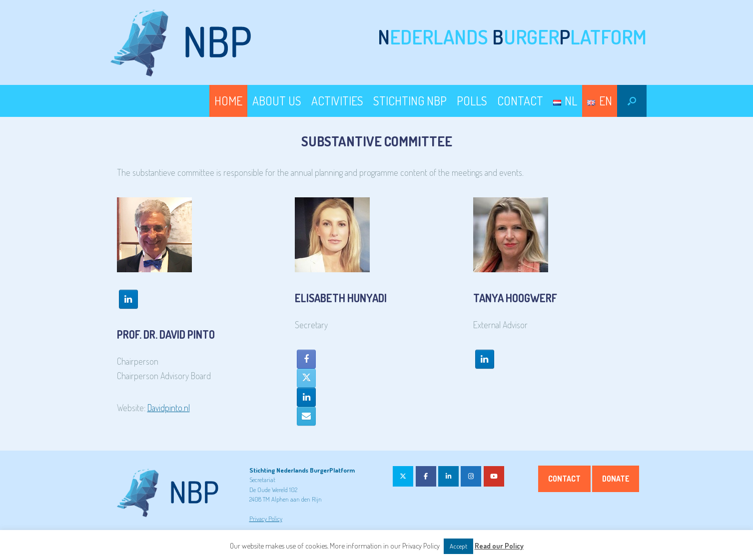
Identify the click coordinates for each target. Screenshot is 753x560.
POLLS (472, 101)
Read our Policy (499, 546)
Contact (564, 479)
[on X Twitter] (403, 476)
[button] (632, 101)
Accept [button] (458, 546)
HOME (228, 101)
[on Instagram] (471, 476)
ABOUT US (277, 101)
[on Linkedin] (448, 476)
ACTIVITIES (337, 101)
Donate (616, 479)
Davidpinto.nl (169, 408)
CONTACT (520, 101)
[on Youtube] (494, 476)
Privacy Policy (266, 519)
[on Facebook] (426, 476)
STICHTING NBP (410, 101)
